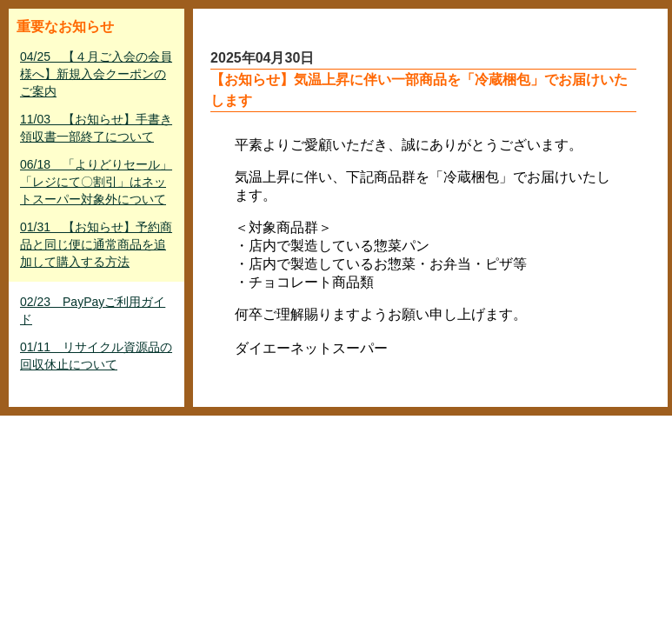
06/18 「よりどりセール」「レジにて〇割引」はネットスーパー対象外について (96, 182)
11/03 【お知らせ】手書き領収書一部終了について (96, 128)
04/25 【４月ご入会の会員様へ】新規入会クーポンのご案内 (96, 74)
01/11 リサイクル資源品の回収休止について (96, 356)
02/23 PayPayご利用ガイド (93, 310)
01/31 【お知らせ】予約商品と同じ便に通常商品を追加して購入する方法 (96, 244)
